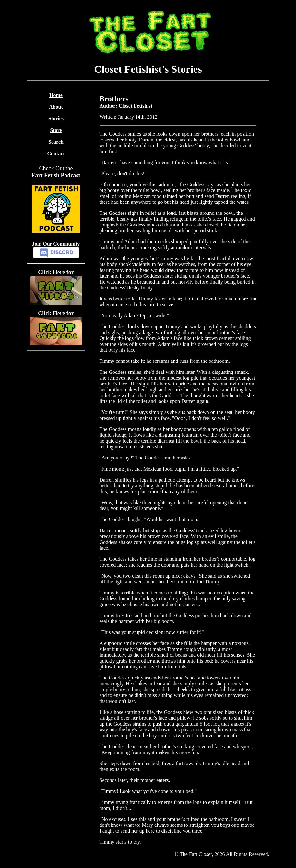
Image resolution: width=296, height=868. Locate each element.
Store (56, 130)
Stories (56, 119)
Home (56, 95)
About (56, 107)
